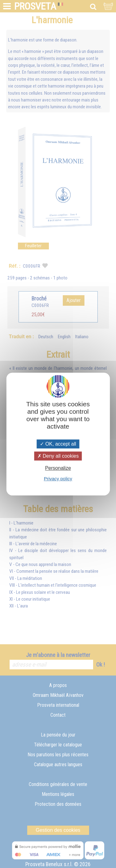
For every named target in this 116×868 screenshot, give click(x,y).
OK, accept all (58, 444)
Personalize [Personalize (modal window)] (58, 468)
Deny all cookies (58, 456)
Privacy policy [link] (58, 479)
